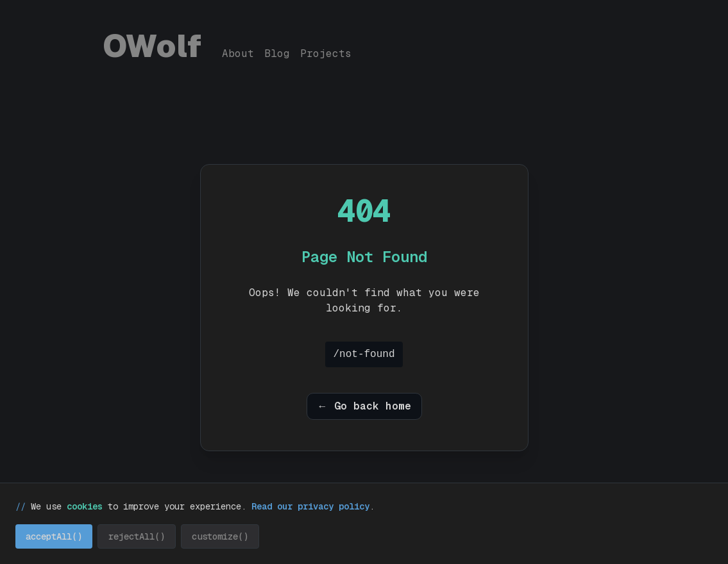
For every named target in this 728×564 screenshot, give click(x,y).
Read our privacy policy (310, 506)
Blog (277, 54)
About (238, 54)
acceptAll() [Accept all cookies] (54, 536)
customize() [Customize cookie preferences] (220, 536)
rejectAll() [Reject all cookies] (137, 536)
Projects (326, 54)
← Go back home (364, 406)
